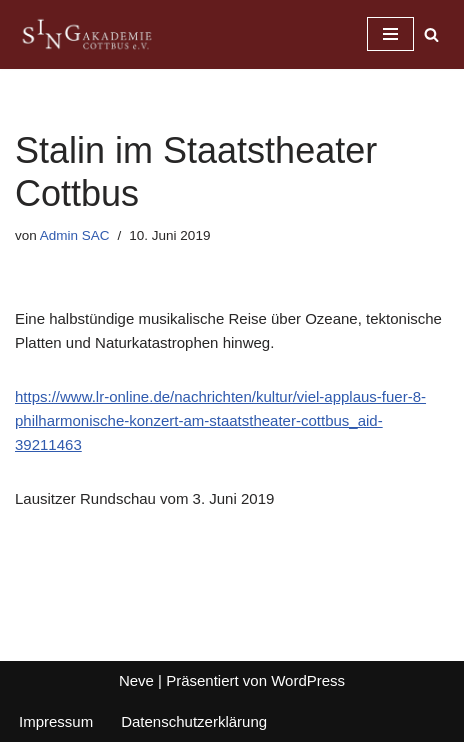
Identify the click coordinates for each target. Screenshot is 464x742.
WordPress (308, 680)
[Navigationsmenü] (390, 34)
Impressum (56, 721)
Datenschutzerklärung (194, 721)
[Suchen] (431, 34)
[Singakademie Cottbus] (87, 34)
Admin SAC (75, 235)
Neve (136, 680)
